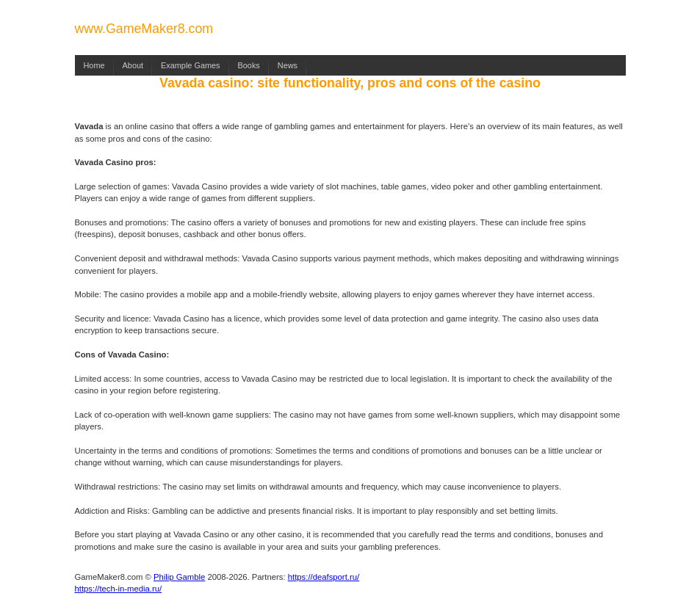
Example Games (191, 65)
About (133, 65)
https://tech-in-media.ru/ (119, 589)
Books (249, 65)
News (288, 65)
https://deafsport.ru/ (324, 577)
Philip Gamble (179, 577)
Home (94, 65)
